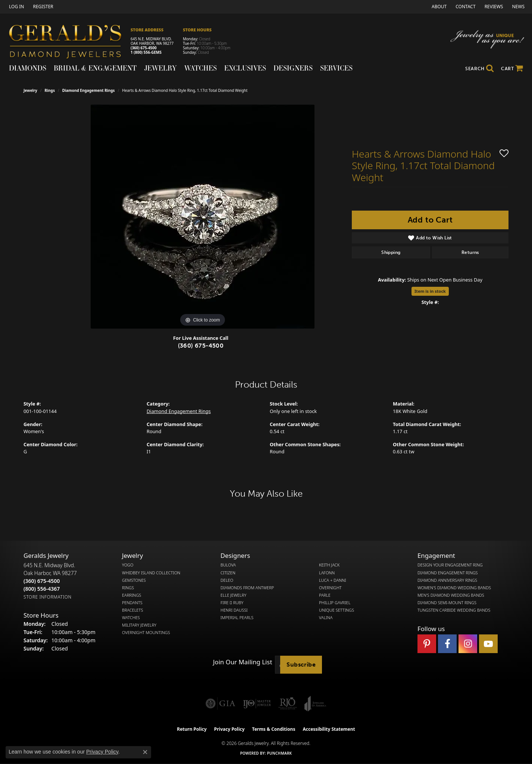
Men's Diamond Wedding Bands (451, 595)
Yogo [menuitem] (128, 565)
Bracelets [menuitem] (133, 610)
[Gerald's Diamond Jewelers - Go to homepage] (69, 43)
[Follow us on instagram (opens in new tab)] (468, 644)
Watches (201, 68)
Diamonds (28, 68)
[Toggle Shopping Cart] (512, 69)
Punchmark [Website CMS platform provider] (280, 753)
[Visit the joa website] (315, 704)
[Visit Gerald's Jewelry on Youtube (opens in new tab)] (488, 644)
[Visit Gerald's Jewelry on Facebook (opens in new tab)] (447, 644)
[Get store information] (48, 597)
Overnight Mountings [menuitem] (146, 633)
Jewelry (160, 68)
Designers (293, 68)
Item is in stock (430, 291)
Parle (325, 595)
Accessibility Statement (329, 729)
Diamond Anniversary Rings (447, 580)
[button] (16, 7)
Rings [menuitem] (128, 588)
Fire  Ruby (232, 603)
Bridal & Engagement (95, 68)
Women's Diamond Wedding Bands (454, 588)
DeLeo (227, 580)
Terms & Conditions (274, 729)
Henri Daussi (234, 610)
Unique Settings (337, 610)
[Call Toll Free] (42, 589)
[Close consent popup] (145, 752)
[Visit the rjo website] (288, 704)
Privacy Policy (229, 729)
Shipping (391, 252)
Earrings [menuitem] (132, 595)
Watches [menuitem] (131, 618)
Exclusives (245, 68)
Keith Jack (329, 565)
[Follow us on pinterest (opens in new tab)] (427, 644)
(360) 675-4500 (144, 48)
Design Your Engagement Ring (450, 565)
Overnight (330, 588)
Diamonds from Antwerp (247, 588)
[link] (42, 7)
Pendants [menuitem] (132, 603)
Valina (326, 618)
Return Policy (192, 729)
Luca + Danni (333, 580)
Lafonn (327, 573)
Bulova (228, 565)
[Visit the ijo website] (257, 704)
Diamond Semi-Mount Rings (447, 603)
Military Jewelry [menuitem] (139, 625)
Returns (470, 252)
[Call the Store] (42, 581)
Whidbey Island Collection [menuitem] (151, 573)
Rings (50, 90)
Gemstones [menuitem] (134, 580)
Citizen (228, 573)
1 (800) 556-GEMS (146, 52)
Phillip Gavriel (335, 603)
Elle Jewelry (233, 595)
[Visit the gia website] (220, 704)
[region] (203, 217)
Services (336, 68)
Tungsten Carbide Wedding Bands (454, 610)
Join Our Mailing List (242, 662)
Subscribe (301, 664)
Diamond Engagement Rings (89, 90)
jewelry (30, 90)
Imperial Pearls (237, 618)
